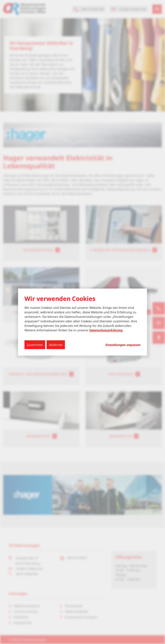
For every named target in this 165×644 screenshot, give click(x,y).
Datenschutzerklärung (106, 330)
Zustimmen (35, 345)
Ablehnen (56, 345)
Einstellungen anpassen (123, 345)
